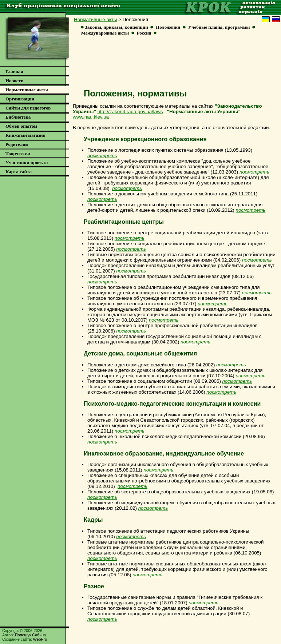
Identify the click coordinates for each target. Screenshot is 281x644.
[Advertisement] (174, 64)
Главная (14, 71)
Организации (20, 99)
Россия (144, 33)
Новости (14, 81)
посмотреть (250, 210)
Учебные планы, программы (219, 27)
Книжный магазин (25, 135)
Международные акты (105, 33)
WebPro (40, 639)
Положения (168, 27)
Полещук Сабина (30, 635)
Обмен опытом (21, 126)
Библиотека (18, 117)
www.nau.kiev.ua (91, 117)
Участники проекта (27, 162)
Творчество (18, 153)
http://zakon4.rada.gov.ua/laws (130, 112)
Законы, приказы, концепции (116, 27)
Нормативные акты (96, 19)
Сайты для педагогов (28, 108)
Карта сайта (19, 172)
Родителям (17, 144)
